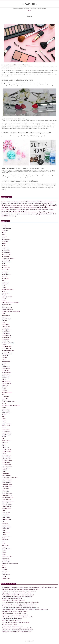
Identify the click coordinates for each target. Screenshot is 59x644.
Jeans (3, 313)
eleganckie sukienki (7, 297)
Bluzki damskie (6, 249)
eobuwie (4, 299)
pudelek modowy (6, 435)
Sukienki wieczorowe (7, 505)
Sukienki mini (5, 492)
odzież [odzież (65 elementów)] (19, 209)
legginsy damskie (6, 381)
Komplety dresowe (7, 348)
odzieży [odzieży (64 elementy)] (23, 209)
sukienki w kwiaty (6, 503)
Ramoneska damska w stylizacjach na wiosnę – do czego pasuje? (18, 595)
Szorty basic (5, 523)
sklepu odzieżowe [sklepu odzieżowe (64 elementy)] (32, 212)
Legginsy (4, 380)
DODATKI (4, 291)
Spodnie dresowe (6, 459)
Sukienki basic (5, 473)
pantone (4, 415)
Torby (3, 543)
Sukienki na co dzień (7, 494)
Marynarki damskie (7, 392)
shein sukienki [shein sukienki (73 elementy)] (49, 209)
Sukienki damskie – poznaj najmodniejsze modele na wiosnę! (17, 597)
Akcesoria (4, 227)
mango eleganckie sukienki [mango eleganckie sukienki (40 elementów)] (15, 207)
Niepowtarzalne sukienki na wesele (11, 405)
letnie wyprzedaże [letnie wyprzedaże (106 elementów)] (50, 205)
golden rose (33, 67)
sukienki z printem (7, 508)
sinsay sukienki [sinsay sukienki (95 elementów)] (6, 212)
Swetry (4, 510)
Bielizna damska (6, 240)
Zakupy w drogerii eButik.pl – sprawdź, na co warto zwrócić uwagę (23, 168)
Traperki (4, 551)
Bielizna (4, 238)
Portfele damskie (6, 431)
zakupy (4, 573)
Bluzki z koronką (6, 262)
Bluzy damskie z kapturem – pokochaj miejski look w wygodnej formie (19, 604)
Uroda (3, 565)
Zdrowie (4, 576)
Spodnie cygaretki (6, 455)
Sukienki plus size (6, 499)
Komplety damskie (7, 346)
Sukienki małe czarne (7, 486)
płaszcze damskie (6, 424)
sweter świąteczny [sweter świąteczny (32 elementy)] (14, 214)
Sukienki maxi (5, 488)
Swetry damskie (6, 512)
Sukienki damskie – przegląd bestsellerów (12, 626)
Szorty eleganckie (6, 527)
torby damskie (5, 545)
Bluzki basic (5, 247)
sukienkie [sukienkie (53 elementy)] (8, 214)
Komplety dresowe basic (8, 350)
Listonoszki (5, 387)
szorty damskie (6, 525)
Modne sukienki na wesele (8, 402)
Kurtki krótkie (5, 370)
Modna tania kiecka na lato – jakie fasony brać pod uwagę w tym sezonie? (20, 608)
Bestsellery (5, 236)
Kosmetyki (4, 357)
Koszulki (4, 363)
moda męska (5, 398)
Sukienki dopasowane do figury (10, 477)
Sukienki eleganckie (7, 481)
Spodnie (4, 453)
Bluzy (3, 264)
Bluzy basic (5, 265)
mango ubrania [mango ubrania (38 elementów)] (24, 207)
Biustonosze (5, 242)
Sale (3, 438)
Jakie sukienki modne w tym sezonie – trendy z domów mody (17, 617)
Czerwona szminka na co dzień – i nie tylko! (15, 119)
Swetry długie (5, 514)
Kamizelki (4, 317)
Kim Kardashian (46, 67)
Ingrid (40, 67)
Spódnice (4, 446)
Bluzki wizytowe (6, 256)
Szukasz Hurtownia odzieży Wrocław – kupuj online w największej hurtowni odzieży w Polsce (25, 609)
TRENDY (4, 553)
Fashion (4, 300)
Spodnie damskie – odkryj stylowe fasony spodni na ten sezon (17, 630)
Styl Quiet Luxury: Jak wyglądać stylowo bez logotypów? (16, 622)
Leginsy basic (5, 385)
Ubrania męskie (6, 562)
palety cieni (32, 172)
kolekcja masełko (6, 332)
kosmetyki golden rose (14, 172)
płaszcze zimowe (6, 426)
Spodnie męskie (6, 462)
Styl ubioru (5, 470)
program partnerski (7, 433)
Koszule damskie (6, 361)
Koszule (4, 359)
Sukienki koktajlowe (7, 484)
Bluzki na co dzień (6, 254)
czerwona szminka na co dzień (20, 121)
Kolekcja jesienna (6, 330)
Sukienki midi (5, 490)
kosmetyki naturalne (24, 172)
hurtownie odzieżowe (7, 310)
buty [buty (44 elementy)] (2, 203)
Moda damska (5, 396)
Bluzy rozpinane (6, 273)
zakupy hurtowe (6, 575)
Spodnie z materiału (7, 466)
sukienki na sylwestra (7, 497)
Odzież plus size (6, 411)
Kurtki (3, 365)
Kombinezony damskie (8, 343)
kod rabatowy (5, 324)
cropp (3, 286)
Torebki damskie (6, 549)
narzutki (4, 403)
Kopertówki (5, 356)
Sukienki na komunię (7, 495)
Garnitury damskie (7, 304)
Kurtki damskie (6, 367)
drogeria (5, 67)
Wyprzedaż (5, 569)
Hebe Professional (49, 121)
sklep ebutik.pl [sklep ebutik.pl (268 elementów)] (19, 211)
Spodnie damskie (6, 457)
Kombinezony (5, 341)
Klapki (3, 322)
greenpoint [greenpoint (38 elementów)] (42, 203)
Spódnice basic (6, 448)
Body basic (5, 276)
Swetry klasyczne (6, 516)
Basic (3, 234)
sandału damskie (6, 440)
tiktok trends (5, 540)
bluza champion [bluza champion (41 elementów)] (10, 201)
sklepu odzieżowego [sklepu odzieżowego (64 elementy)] (44, 212)
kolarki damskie (6, 326)
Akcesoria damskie (7, 229)
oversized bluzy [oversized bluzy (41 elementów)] (34, 210)
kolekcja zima (5, 339)
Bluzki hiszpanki (6, 251)
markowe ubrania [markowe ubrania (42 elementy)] (32, 207)
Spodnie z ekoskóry (7, 464)
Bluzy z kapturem (6, 275)
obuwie (4, 407)
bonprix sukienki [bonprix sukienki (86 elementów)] (43, 201)
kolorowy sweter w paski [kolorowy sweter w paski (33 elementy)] (38, 205)
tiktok (3, 538)
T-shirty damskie (6, 536)
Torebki (4, 547)
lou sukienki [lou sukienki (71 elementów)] (5, 207)
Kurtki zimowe (5, 378)
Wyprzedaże (5, 571)
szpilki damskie (6, 532)
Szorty (3, 521)
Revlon (40, 172)
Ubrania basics (6, 558)
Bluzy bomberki (6, 267)
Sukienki (4, 472)
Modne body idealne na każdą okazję (11, 620)
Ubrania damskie (6, 560)
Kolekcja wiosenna (7, 337)
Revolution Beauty (46, 172)
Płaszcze (4, 422)
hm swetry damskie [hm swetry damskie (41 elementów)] (12, 205)
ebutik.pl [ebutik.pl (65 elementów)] (36, 203)
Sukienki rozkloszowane (8, 501)
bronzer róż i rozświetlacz (23, 67)
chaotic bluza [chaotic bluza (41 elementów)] (6, 203)
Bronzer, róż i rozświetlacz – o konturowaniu (16, 65)
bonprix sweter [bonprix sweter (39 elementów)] (53, 201)
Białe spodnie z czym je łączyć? (10, 624)
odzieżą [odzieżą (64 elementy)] (28, 209)
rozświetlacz (19, 68)
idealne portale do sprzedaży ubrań (11, 311)
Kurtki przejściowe (6, 372)
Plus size (4, 420)
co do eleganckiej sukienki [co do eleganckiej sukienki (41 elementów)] (15, 203)
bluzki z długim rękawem (8, 258)
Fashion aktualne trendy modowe (10, 302)
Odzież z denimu (6, 413)
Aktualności (5, 230)
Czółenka (4, 288)
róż (15, 68)
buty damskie (5, 282)
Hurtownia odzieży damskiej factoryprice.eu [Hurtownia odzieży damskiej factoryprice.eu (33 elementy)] (25, 205)
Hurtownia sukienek (7, 308)
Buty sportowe (6, 284)
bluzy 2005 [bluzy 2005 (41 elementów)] (21, 201)
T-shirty (4, 534)
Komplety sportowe (7, 354)
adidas (4, 225)
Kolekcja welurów (6, 335)
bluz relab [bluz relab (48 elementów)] (16, 201)
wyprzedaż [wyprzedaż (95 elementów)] (5, 216)
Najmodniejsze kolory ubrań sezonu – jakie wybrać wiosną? (17, 632)
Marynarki (4, 391)
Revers (12, 68)
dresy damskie (6, 293)
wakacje (4, 567)
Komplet (4, 345)
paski (3, 416)
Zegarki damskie (6, 578)
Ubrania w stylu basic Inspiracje (10, 564)
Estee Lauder (16, 170)
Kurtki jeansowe (6, 369)
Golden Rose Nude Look (31, 170)
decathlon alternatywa (8, 289)
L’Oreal (3, 68)
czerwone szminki (31, 121)
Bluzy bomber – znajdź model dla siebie (12, 598)
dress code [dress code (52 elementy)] (31, 203)
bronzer (15, 67)
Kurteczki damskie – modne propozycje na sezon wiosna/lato (17, 628)
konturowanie (53, 67)
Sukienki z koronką (7, 507)
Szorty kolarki (5, 529)
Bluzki (3, 245)
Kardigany (4, 321)
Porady (4, 427)
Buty (3, 280)
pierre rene (8, 68)
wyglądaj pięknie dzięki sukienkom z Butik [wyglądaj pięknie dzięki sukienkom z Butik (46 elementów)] (46, 214)
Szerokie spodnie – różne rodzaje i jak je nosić (13, 600)
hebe (37, 67)
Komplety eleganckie (7, 352)
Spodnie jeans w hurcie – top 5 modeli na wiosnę (14, 613)
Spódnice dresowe (7, 451)
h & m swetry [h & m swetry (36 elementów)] (47, 203)
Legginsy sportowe (7, 383)
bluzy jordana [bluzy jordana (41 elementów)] (34, 201)
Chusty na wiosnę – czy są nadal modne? (12, 619)
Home (3, 306)
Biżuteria (4, 243)
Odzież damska (6, 409)
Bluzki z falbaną (6, 260)
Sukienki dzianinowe (7, 479)
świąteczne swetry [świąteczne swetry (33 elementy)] (12, 216)
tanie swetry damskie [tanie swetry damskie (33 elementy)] (31, 214)
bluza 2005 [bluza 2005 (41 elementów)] (3, 201)
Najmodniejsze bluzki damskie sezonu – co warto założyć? (16, 593)
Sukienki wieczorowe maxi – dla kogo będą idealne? (15, 615)
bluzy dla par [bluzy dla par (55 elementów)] (27, 201)
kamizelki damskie (6, 319)
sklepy (3, 444)
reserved (4, 437)
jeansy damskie (6, 315)
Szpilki (3, 530)
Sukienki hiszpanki (6, 483)
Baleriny (4, 232)
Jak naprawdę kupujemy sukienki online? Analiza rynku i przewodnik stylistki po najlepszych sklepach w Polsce (29, 587)
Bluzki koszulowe (6, 253)
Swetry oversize (6, 518)
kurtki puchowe (6, 374)
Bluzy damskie (5, 269)
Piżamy (4, 418)
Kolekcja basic (5, 328)
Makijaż (4, 389)
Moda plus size (6, 400)
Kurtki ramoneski (6, 376)
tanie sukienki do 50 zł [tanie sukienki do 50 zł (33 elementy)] (22, 214)
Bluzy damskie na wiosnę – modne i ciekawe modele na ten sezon (18, 606)
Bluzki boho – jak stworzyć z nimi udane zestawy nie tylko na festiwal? (19, 591)
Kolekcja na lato (6, 334)
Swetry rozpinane (6, 519)
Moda (3, 394)
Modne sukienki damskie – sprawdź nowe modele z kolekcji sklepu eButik (20, 602)
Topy (3, 542)
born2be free (5, 278)
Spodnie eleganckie (7, 461)
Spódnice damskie (6, 449)
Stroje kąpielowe (6, 468)
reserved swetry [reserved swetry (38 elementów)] (41, 210)
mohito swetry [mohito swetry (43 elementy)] (13, 210)
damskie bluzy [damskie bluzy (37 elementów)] (24, 203)
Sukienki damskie (6, 475)
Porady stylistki (6, 429)
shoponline (5, 442)
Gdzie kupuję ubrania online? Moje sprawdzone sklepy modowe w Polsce (20, 589)
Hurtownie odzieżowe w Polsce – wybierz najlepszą (15, 611)
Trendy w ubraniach (7, 556)
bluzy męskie (5, 271)
